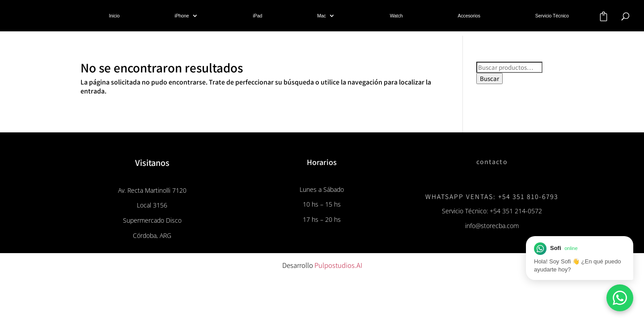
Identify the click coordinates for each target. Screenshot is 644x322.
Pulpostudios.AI (338, 265)
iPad (258, 16)
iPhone (182, 16)
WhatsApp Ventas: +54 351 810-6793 (492, 196)
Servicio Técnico (552, 16)
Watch (396, 16)
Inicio (114, 16)
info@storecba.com (492, 226)
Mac (322, 16)
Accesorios (469, 16)
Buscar (489, 78)
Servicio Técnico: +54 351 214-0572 (492, 211)
